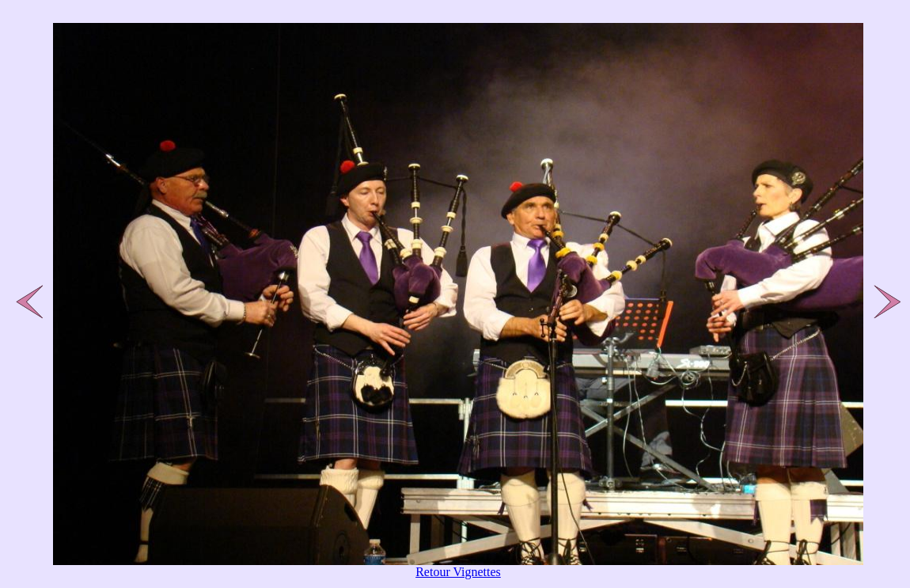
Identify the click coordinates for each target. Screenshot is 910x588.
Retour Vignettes (458, 572)
